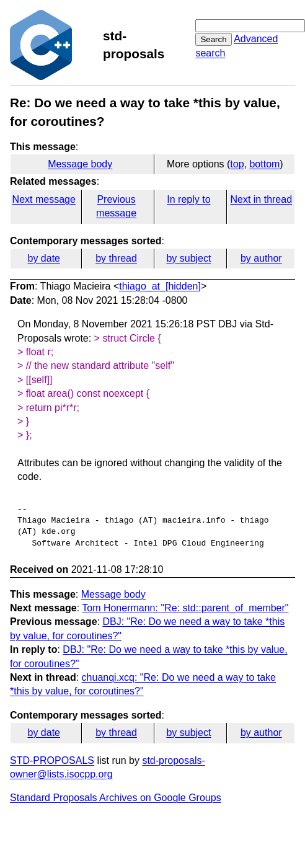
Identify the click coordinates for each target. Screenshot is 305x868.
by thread (116, 258)
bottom (264, 164)
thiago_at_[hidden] (160, 286)
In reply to (188, 199)
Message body (80, 164)
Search (213, 39)
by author (261, 258)
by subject (188, 258)
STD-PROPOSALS (52, 760)
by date (43, 258)
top (237, 164)
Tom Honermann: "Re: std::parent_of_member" (185, 608)
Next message (44, 199)
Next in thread (261, 199)
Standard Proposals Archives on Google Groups (116, 798)
